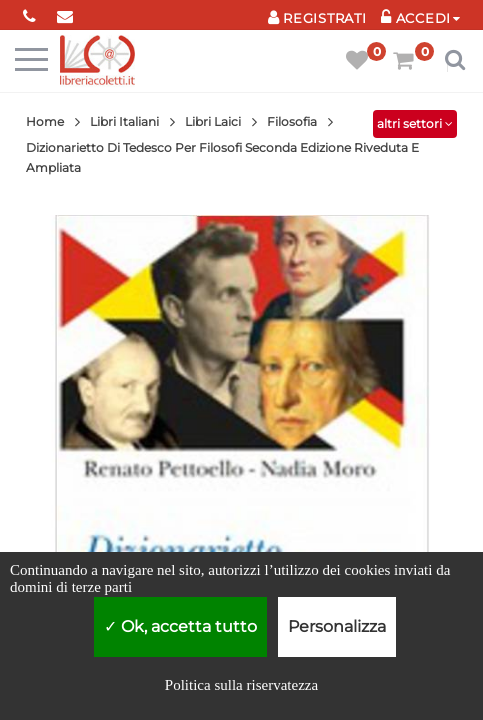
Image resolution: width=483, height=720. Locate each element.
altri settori (415, 123)
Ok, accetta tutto (180, 626)
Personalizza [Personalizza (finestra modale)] (337, 626)
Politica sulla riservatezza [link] (241, 685)
